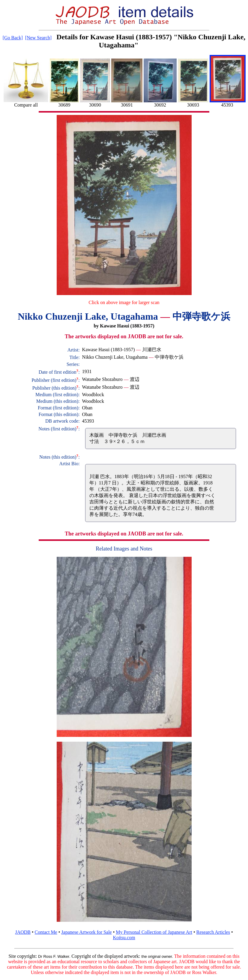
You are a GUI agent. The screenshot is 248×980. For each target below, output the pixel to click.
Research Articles (213, 932)
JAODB (23, 932)
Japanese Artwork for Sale (86, 932)
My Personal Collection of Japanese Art (154, 932)
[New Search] (38, 38)
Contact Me (46, 932)
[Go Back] (13, 38)
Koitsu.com (124, 938)
